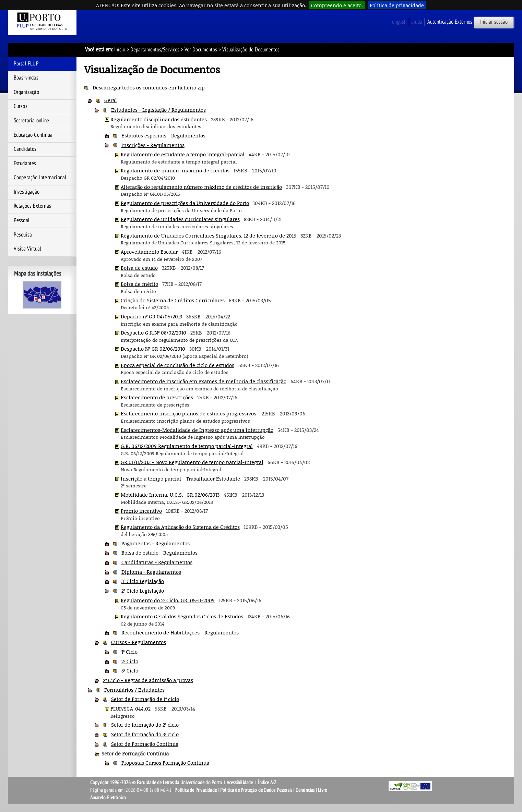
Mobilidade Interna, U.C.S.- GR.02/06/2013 (170, 495)
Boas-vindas (26, 78)
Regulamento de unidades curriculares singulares (180, 219)
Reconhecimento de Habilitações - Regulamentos (180, 632)
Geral (111, 100)
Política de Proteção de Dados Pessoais (256, 790)
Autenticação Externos (450, 22)
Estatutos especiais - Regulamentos (163, 135)
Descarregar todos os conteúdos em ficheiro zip (149, 87)
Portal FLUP (26, 64)
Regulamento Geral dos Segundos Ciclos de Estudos (182, 616)
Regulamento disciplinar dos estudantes (159, 119)
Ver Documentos (201, 50)
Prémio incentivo (141, 511)
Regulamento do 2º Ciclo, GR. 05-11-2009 (168, 600)
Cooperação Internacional (40, 178)
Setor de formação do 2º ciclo (145, 725)
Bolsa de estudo (139, 268)
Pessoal (22, 220)
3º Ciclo (130, 670)
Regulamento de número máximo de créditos (175, 170)
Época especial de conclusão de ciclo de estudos (177, 365)
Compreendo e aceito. (337, 5)
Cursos (21, 106)
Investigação (27, 192)
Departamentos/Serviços (155, 50)
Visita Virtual (28, 249)
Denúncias (305, 790)
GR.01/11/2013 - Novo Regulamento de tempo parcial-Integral (192, 462)
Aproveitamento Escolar (149, 252)
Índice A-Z (267, 783)
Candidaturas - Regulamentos (157, 562)
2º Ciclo (130, 661)
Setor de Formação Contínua (145, 744)
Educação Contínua (33, 135)
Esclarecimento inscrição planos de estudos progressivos (189, 413)
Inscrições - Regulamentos (153, 145)
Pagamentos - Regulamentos (156, 543)
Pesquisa (23, 235)
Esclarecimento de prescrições (157, 397)
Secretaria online (31, 121)
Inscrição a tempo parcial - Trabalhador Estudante (180, 478)
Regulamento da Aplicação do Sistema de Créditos (180, 527)
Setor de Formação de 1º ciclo (145, 699)
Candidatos (25, 149)
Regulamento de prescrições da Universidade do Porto (185, 203)
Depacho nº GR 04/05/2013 (151, 316)
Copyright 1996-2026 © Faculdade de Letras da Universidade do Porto (157, 783)
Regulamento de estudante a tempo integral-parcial (183, 154)
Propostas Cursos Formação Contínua (165, 763)
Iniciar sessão (494, 22)
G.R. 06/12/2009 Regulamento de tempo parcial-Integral (187, 446)
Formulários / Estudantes (134, 690)
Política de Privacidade (196, 790)
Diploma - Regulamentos (151, 572)
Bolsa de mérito (139, 284)
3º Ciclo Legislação (143, 581)
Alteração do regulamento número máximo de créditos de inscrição (201, 187)
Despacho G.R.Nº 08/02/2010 (153, 332)
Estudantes (25, 163)
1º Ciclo (129, 652)
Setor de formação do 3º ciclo (145, 734)
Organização (26, 92)
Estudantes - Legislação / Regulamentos (158, 110)
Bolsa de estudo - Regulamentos (159, 553)
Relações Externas (32, 206)
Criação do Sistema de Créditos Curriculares (173, 300)
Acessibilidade (240, 783)
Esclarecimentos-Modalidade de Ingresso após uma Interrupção (197, 430)
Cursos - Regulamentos (139, 642)
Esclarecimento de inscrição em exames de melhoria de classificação (204, 381)
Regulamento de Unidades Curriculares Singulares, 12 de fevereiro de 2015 (209, 235)
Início (120, 50)
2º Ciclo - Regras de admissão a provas (148, 680)
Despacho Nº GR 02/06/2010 (153, 349)
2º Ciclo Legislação (143, 591)
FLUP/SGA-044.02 (130, 708)
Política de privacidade (397, 5)
